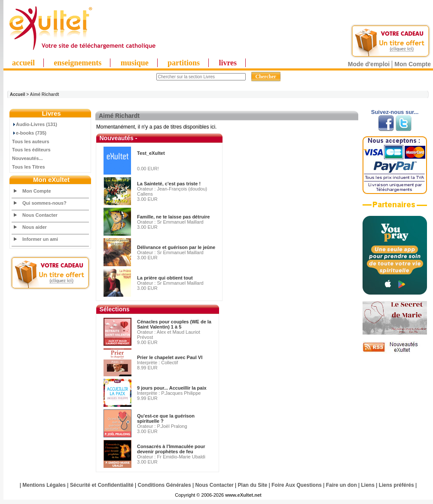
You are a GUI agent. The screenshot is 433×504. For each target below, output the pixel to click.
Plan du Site (253, 485)
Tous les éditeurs (31, 150)
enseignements (78, 63)
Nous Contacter (40, 215)
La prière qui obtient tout (165, 278)
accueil (23, 63)
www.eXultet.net (243, 495)
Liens (368, 485)
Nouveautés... (27, 158)
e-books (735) (29, 133)
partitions (184, 63)
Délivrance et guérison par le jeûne (176, 247)
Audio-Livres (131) (35, 124)
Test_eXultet (151, 153)
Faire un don (342, 485)
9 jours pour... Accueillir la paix (172, 388)
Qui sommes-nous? (44, 203)
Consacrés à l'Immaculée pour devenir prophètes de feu (171, 449)
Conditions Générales (165, 485)
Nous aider (35, 227)
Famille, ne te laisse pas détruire (173, 217)
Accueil (18, 94)
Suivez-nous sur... (395, 112)
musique (135, 63)
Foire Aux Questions (297, 485)
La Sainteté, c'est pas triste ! (169, 184)
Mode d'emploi (369, 64)
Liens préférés (396, 485)
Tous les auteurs (31, 141)
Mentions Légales (44, 485)
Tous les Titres (29, 167)
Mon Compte (413, 64)
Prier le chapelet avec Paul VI (170, 357)
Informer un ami (40, 239)
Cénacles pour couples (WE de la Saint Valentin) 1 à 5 (174, 324)
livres (228, 63)
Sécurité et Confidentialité (102, 485)
